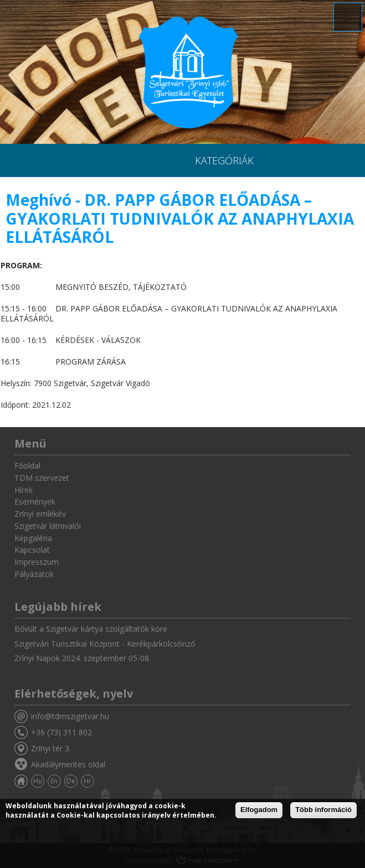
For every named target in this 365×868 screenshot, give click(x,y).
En (54, 781)
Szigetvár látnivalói (48, 526)
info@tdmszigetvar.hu (70, 716)
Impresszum (37, 562)
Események (35, 501)
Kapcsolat (32, 550)
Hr (88, 781)
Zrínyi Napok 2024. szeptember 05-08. (83, 658)
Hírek (24, 490)
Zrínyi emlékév (40, 514)
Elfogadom (259, 810)
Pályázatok (34, 574)
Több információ (323, 810)
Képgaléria (33, 538)
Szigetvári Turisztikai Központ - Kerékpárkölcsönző (105, 644)
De (71, 781)
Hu (38, 781)
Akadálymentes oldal (68, 764)
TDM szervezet (42, 478)
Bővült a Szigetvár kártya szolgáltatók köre (91, 629)
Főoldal (27, 466)
